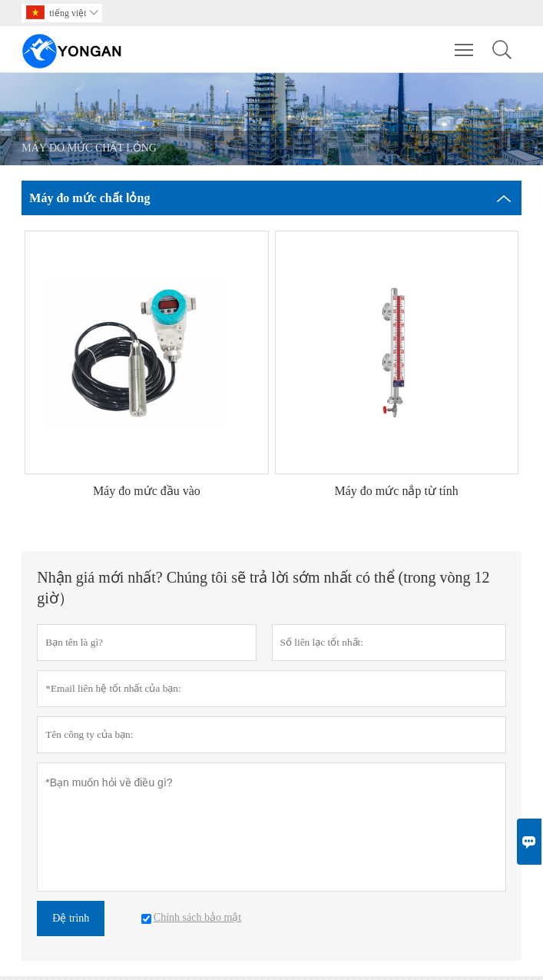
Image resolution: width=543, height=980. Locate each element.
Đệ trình (71, 918)
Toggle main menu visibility (465, 42)
